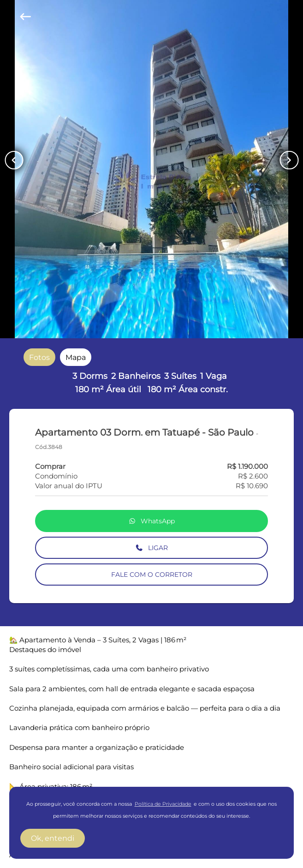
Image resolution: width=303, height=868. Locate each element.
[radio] (39, 357)
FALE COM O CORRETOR (152, 575)
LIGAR (151, 548)
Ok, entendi (53, 838)
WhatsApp (152, 521)
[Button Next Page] (289, 160)
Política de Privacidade (163, 804)
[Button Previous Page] (14, 160)
